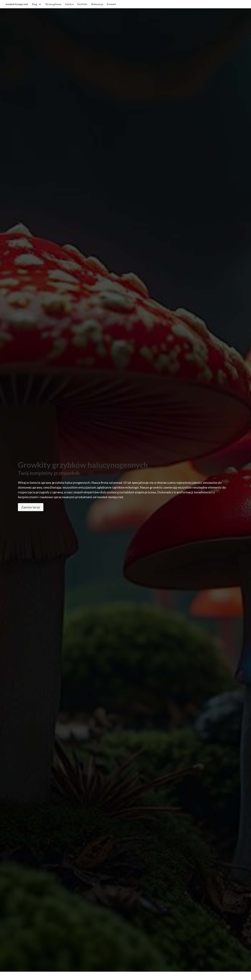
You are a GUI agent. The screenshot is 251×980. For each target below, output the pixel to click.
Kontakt (111, 4)
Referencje (97, 4)
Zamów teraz (31, 507)
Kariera (69, 4)
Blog (34, 4)
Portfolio (82, 4)
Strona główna (53, 4)
